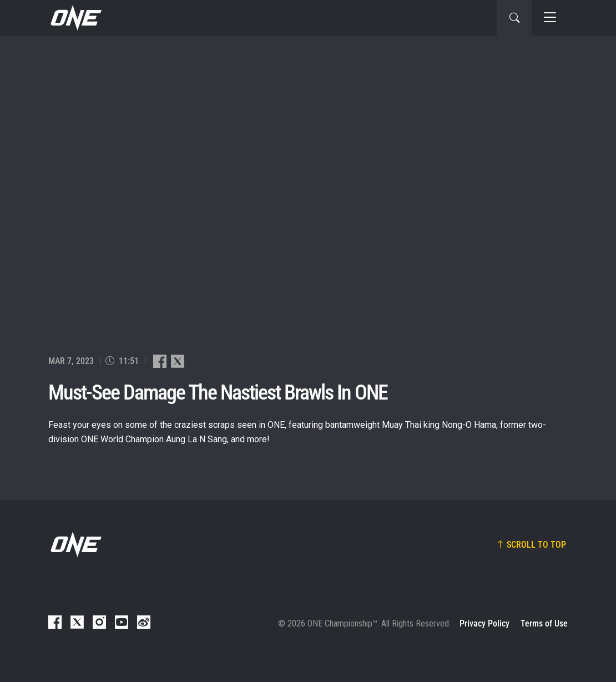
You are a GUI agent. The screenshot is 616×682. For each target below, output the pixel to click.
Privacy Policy (484, 623)
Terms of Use (544, 623)
